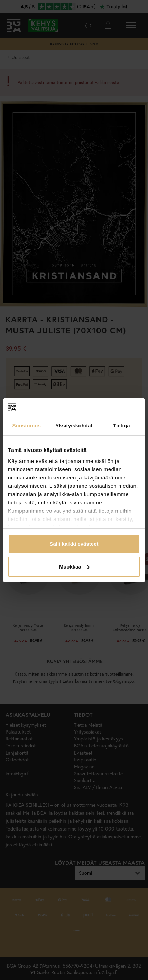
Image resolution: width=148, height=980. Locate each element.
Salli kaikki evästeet (74, 544)
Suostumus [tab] (26, 425)
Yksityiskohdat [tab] (74, 425)
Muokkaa (74, 567)
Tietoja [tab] (122, 425)
